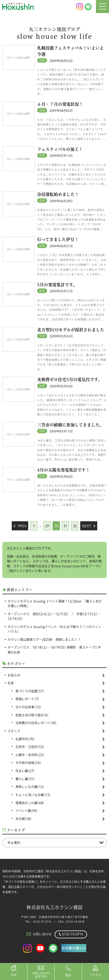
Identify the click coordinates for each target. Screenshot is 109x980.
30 (56, 526)
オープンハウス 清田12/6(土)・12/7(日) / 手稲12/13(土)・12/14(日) (54, 616)
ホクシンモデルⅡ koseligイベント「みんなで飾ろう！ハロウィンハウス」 (54, 629)
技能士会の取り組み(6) (60, 715)
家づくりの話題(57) (60, 691)
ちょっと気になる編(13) (60, 795)
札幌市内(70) (60, 739)
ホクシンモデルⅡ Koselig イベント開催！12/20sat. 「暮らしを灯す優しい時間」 (55, 604)
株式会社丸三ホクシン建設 (54, 907)
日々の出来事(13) (60, 707)
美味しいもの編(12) (60, 787)
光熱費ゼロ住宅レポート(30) (60, 723)
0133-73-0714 (71, 934)
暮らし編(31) (60, 779)
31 (65, 526)
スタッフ (56, 731)
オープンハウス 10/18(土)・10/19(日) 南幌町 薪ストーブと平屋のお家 (54, 650)
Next (89, 526)
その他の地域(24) (60, 763)
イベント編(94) (60, 811)
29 (47, 526)
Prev (20, 526)
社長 (56, 683)
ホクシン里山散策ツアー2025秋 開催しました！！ (44, 640)
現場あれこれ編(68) (60, 803)
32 (75, 526)
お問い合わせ (39, 934)
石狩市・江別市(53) (60, 747)
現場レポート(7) (60, 699)
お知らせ (56, 675)
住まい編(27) (60, 771)
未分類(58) (60, 819)
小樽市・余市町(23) (60, 755)
